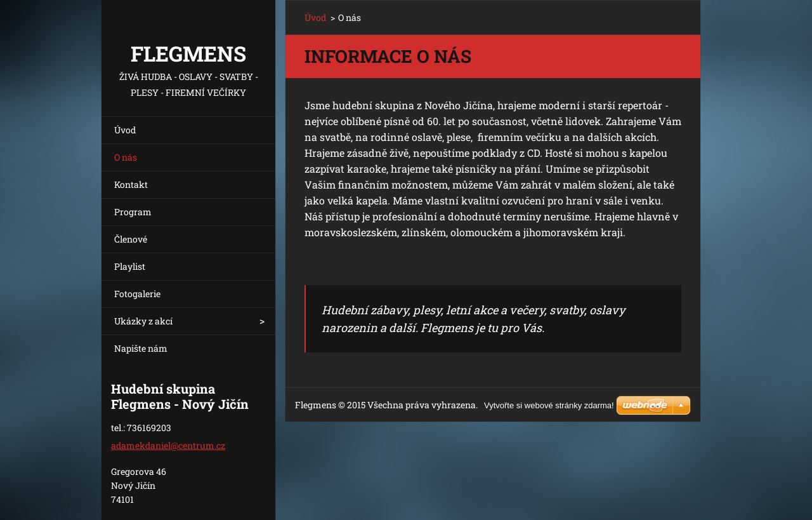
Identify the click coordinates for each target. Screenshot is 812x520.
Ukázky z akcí (143, 321)
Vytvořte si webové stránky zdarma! (549, 405)
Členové (131, 239)
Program (133, 212)
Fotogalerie (137, 294)
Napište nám (141, 348)
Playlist (130, 266)
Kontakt (131, 184)
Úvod (125, 130)
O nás (126, 157)
